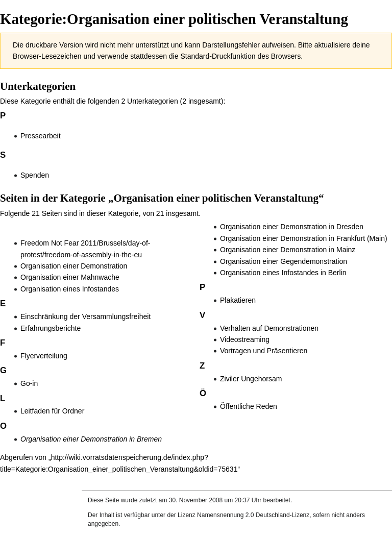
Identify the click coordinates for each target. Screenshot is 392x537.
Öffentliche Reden (249, 406)
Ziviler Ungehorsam (251, 379)
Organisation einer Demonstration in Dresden (292, 227)
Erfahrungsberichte (51, 328)
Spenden (35, 175)
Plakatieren (238, 300)
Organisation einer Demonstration (74, 266)
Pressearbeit (41, 136)
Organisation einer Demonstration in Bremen (91, 439)
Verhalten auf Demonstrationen (269, 328)
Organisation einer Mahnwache (70, 277)
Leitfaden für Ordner (52, 411)
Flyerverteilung (44, 356)
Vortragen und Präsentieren (264, 351)
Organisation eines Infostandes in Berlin (283, 273)
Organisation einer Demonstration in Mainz (288, 250)
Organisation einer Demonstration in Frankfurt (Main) (304, 238)
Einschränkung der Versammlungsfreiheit (85, 316)
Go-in (29, 383)
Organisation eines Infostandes (70, 289)
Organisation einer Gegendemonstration (284, 261)
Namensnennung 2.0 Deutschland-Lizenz (253, 515)
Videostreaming (245, 339)
